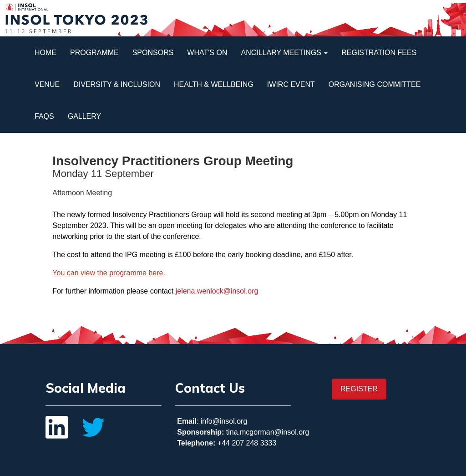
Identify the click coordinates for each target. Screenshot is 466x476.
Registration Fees (379, 53)
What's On (207, 53)
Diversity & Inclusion (117, 84)
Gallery (85, 116)
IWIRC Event (291, 84)
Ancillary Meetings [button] (284, 53)
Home (46, 53)
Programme (94, 53)
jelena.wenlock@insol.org (217, 291)
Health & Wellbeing (214, 84)
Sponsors (153, 53)
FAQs (44, 116)
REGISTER (359, 389)
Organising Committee (375, 84)
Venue (47, 84)
